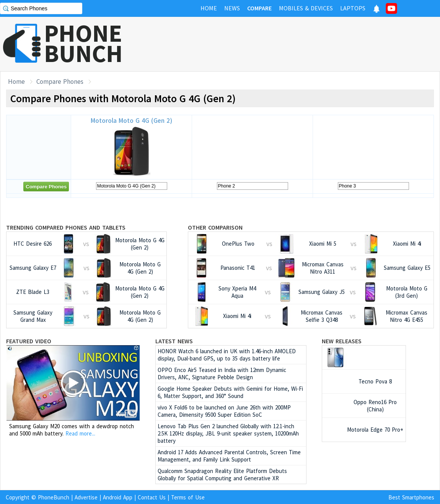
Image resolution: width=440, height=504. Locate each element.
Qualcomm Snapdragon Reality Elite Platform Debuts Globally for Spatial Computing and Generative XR (222, 475)
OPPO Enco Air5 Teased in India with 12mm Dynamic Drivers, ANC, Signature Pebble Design (222, 374)
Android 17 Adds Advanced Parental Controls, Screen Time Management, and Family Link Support (229, 456)
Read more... (80, 433)
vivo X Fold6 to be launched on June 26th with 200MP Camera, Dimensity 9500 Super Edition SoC (224, 411)
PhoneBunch (54, 497)
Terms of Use (188, 497)
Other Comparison (215, 227)
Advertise (86, 497)
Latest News (174, 341)
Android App (118, 497)
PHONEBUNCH (83, 43)
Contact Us (152, 497)
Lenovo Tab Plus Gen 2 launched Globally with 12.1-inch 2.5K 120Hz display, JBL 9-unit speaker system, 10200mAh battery (228, 433)
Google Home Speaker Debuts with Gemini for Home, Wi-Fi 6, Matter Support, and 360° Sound (230, 392)
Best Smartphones (411, 497)
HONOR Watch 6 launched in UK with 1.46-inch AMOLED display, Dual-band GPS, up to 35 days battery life (227, 355)
